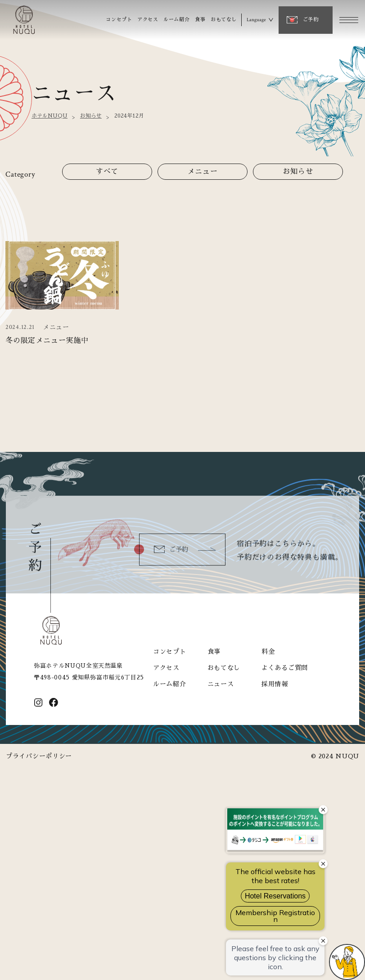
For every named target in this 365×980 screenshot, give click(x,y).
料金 (268, 652)
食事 (200, 20)
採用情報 (275, 684)
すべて (107, 172)
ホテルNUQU (50, 116)
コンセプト (119, 20)
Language (256, 20)
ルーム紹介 (176, 20)
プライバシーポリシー (39, 756)
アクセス (148, 20)
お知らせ (91, 116)
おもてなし (224, 20)
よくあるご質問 (285, 668)
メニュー (203, 172)
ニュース (221, 684)
